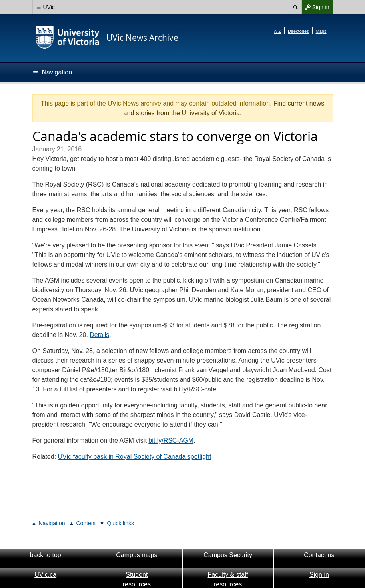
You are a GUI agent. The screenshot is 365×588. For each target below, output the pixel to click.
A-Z (277, 31)
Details (99, 335)
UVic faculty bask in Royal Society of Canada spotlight (135, 457)
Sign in (315, 7)
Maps (321, 31)
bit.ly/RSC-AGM (171, 440)
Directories (298, 31)
